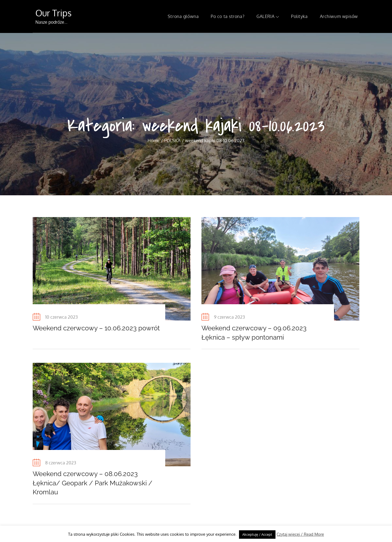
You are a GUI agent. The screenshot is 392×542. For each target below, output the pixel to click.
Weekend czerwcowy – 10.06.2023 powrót (96, 328)
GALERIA (268, 16)
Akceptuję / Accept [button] (257, 534)
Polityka (299, 16)
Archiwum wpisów (339, 16)
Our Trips (53, 13)
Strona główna (183, 16)
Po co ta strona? (228, 16)
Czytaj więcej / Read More (300, 534)
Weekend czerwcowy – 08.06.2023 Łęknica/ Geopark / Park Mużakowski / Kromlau (93, 483)
